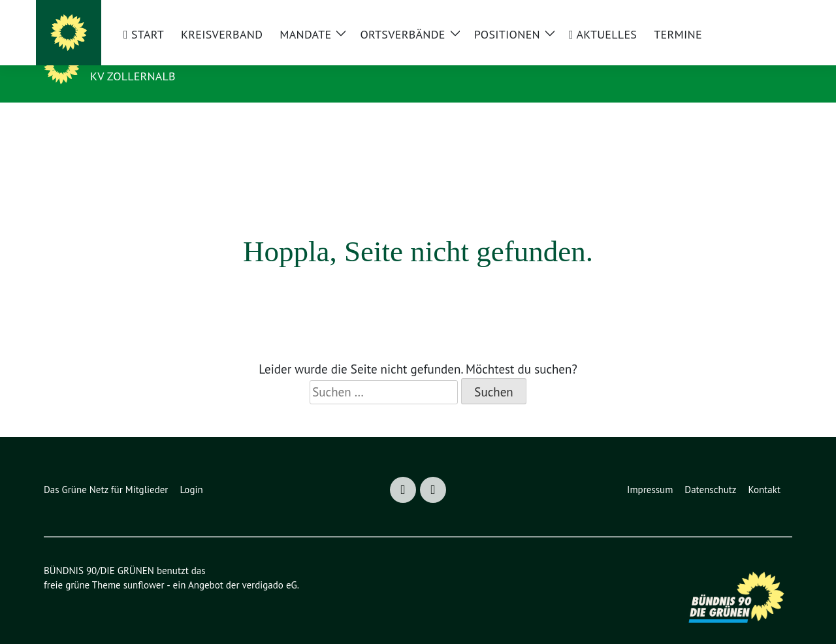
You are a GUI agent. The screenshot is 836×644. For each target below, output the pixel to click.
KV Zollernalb (139, 76)
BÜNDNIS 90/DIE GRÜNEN (195, 57)
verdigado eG (278, 565)
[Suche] (756, 15)
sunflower (147, 565)
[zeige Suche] (772, 15)
